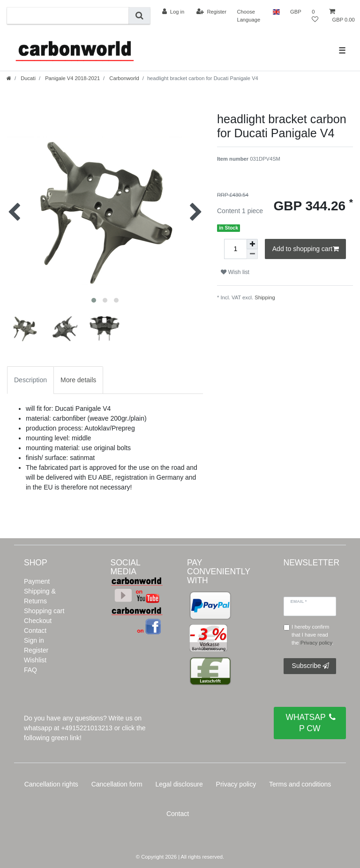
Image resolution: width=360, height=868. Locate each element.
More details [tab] (78, 380)
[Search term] (68, 16)
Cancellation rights (51, 784)
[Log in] (173, 12)
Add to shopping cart (306, 249)
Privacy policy (236, 784)
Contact (35, 631)
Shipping (265, 297)
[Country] (276, 12)
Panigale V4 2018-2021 (72, 78)
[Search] (139, 16)
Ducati (27, 78)
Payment (37, 581)
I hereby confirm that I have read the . (312, 635)
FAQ (30, 670)
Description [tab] (30, 380)
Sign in (34, 640)
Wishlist (35, 660)
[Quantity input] (235, 249)
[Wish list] (315, 16)
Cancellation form (117, 784)
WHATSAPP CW (311, 722)
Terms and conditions (300, 784)
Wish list (235, 272)
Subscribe (311, 666)
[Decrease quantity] (252, 254)
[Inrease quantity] (252, 244)
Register (36, 650)
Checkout (38, 621)
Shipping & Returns (40, 596)
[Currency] (296, 12)
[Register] (212, 12)
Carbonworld (124, 78)
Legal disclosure (179, 784)
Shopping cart (44, 611)
